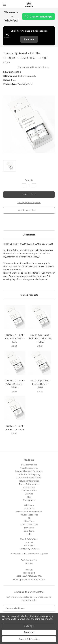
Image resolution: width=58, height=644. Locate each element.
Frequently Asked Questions (29, 471)
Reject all (29, 632)
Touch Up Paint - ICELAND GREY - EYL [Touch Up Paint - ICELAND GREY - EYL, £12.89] (15, 338)
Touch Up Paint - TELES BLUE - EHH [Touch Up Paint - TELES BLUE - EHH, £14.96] (40, 384)
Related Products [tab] (29, 295)
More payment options (29, 203)
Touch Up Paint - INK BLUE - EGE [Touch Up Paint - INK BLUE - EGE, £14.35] (15, 428)
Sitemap (29, 494)
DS (29, 518)
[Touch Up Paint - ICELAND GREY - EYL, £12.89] (15, 317)
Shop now (29, 39)
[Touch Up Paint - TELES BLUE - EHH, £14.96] (40, 363)
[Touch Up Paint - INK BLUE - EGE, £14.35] (15, 408)
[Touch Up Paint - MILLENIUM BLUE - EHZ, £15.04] (40, 317)
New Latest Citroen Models (29, 512)
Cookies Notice (29, 491)
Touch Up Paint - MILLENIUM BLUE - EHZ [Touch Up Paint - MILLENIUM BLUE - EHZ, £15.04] (40, 338)
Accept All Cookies (29, 639)
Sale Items (29, 531)
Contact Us (29, 487)
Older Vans (29, 521)
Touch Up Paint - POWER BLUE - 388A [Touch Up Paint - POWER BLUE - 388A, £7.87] (15, 384)
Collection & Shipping (29, 474)
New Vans (29, 528)
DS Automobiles (29, 465)
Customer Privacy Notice (29, 478)
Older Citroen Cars (29, 524)
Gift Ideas (29, 505)
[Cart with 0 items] (56, 4)
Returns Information (29, 481)
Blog (29, 497)
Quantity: (29, 180)
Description (29, 235)
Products (29, 508)
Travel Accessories (29, 468)
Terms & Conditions (29, 484)
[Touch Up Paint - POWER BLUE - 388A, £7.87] (15, 363)
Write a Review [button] (42, 67)
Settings (29, 626)
